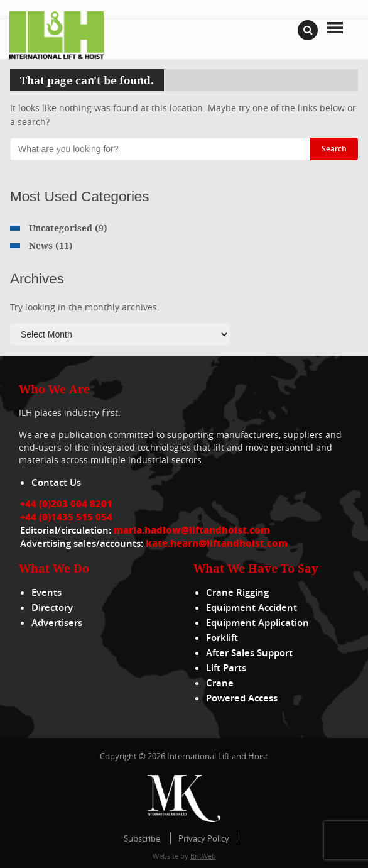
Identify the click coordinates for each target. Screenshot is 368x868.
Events (46, 592)
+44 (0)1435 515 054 (66, 517)
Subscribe (142, 838)
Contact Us (56, 482)
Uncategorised (61, 228)
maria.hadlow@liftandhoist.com (192, 530)
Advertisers (57, 623)
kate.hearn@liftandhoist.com (217, 543)
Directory (52, 607)
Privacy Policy (204, 838)
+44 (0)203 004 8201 (66, 503)
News (41, 245)
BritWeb (203, 856)
